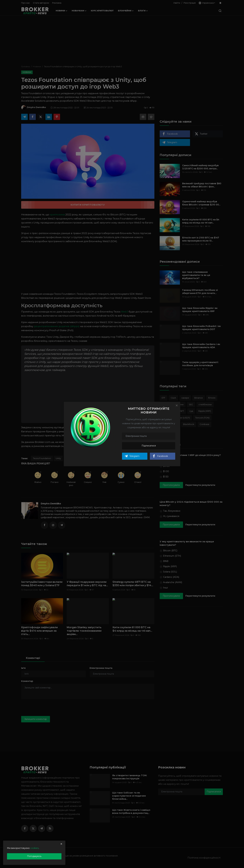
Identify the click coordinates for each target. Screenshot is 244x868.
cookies (34, 848)
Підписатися (149, 446)
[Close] (177, 405)
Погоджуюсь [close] (34, 856)
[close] (61, 844)
